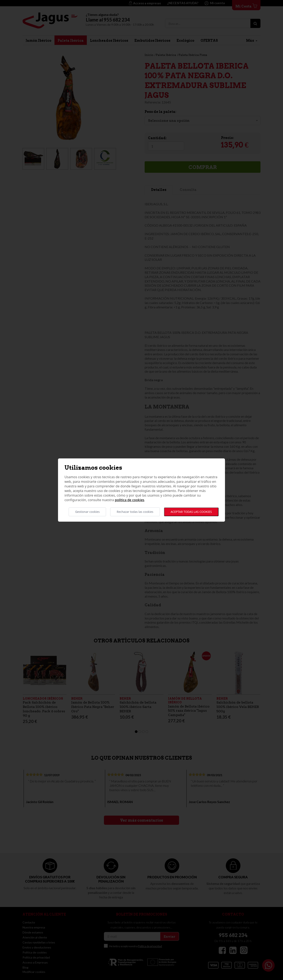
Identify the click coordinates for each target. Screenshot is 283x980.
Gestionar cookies (87, 512)
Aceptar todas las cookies (191, 512)
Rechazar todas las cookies (135, 512)
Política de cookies (129, 500)
